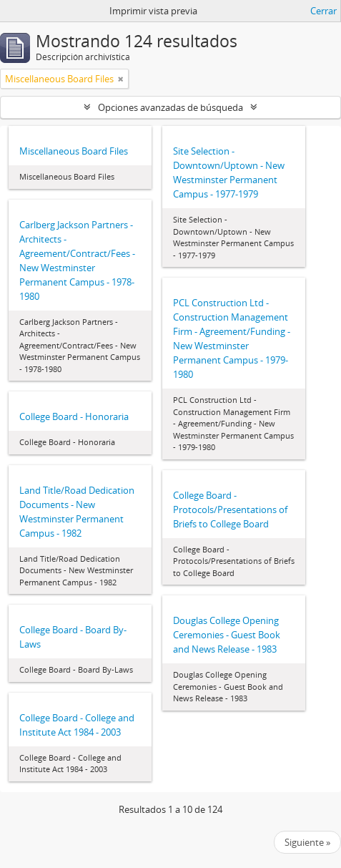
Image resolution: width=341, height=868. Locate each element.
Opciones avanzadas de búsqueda (170, 107)
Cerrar (323, 11)
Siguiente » (307, 842)
